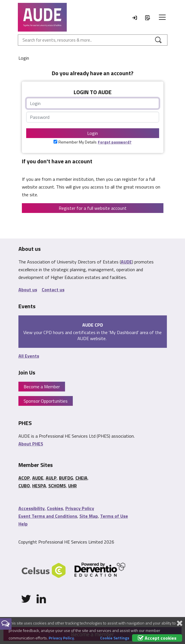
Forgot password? (115, 142)
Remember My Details (78, 142)
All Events (29, 356)
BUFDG (66, 478)
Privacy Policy (80, 508)
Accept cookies (157, 638)
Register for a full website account (93, 208)
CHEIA (81, 478)
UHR (73, 486)
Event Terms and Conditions (48, 516)
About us (28, 290)
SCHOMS (57, 486)
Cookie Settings (115, 638)
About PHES (31, 444)
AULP (51, 478)
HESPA (39, 486)
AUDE (126, 262)
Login (92, 133)
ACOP (24, 478)
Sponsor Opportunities (46, 401)
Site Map (89, 516)
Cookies (55, 508)
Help (23, 524)
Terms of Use (114, 516)
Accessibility (32, 508)
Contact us (53, 290)
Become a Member (42, 387)
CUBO (24, 486)
